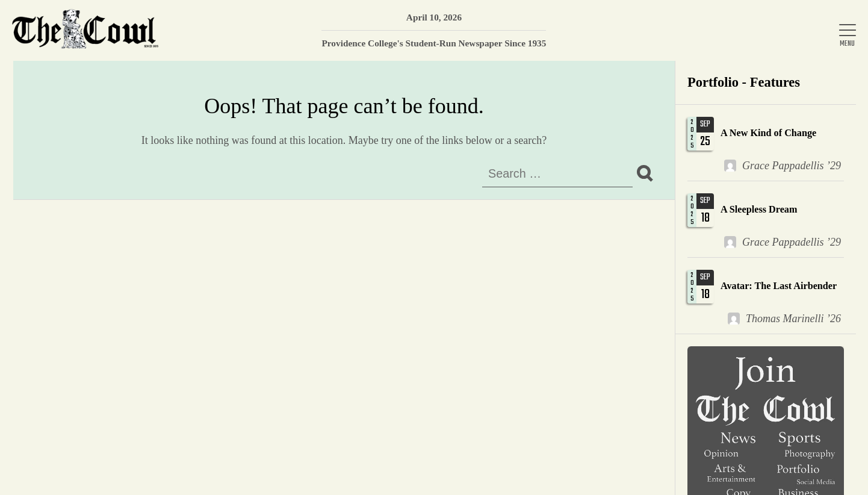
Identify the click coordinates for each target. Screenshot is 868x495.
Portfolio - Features (744, 82)
